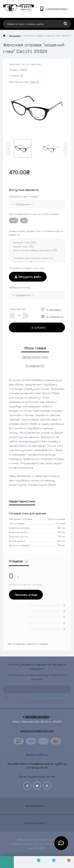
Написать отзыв (26, 595)
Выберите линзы (20, 287)
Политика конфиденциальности (47, 697)
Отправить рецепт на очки (26, 268)
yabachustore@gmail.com (37, 731)
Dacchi (35, 82)
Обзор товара (35, 348)
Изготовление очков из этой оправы (34, 214)
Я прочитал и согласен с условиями (39, 699)
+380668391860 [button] (37, 717)
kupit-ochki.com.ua (45, 840)
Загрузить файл (28, 277)
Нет (14, 220)
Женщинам (15, 36)
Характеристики (35, 357)
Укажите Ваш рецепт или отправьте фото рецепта (36, 233)
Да (24, 220)
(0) (22, 75)
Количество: (18, 309)
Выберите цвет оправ (23, 196)
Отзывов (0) (35, 366)
